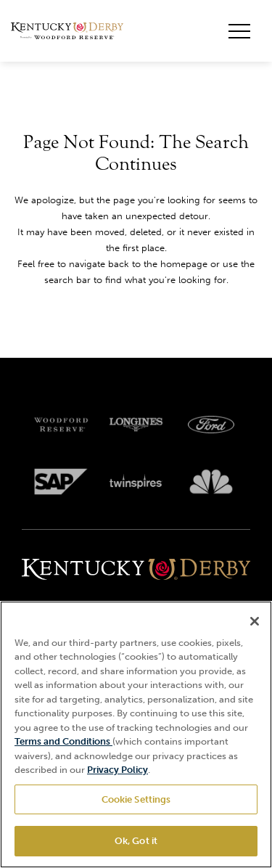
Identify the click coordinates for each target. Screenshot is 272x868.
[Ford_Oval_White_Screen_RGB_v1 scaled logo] (211, 425)
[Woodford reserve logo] (61, 425)
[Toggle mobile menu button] (239, 31)
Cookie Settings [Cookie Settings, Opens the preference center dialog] (136, 799)
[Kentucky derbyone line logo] (136, 570)
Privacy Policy (118, 770)
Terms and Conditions (63, 741)
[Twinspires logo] (136, 482)
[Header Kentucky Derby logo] (67, 31)
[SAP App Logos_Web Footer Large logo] (61, 482)
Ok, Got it (136, 841)
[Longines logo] (136, 425)
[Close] (255, 621)
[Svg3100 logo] (211, 482)
